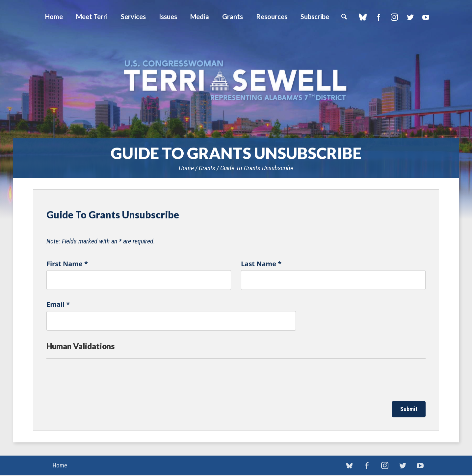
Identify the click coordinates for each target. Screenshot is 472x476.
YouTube (426, 17)
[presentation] (96, 378)
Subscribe (315, 16)
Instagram (394, 17)
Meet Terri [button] (92, 16)
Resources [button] (272, 16)
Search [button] (344, 16)
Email (58, 304)
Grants (233, 16)
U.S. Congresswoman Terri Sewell (236, 81)
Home (186, 168)
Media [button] (200, 16)
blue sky (363, 17)
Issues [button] (168, 16)
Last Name (261, 264)
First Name (67, 264)
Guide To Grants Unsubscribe (257, 168)
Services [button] (133, 16)
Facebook (378, 17)
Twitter (410, 17)
